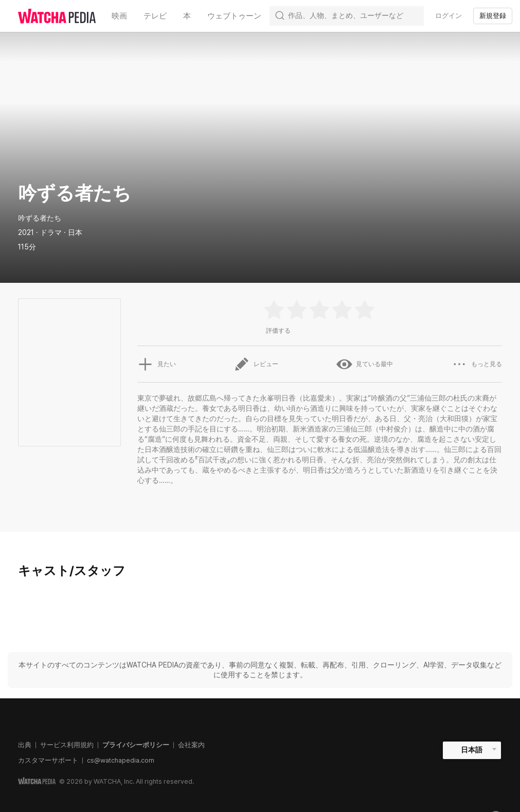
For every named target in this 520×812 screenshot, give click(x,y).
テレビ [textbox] (155, 16)
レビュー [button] (256, 364)
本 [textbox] (187, 16)
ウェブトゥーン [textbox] (234, 16)
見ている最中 (365, 364)
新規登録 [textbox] (493, 16)
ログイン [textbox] (449, 16)
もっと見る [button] (477, 364)
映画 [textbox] (119, 16)
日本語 (472, 750)
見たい (156, 364)
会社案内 (191, 745)
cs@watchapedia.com (121, 760)
